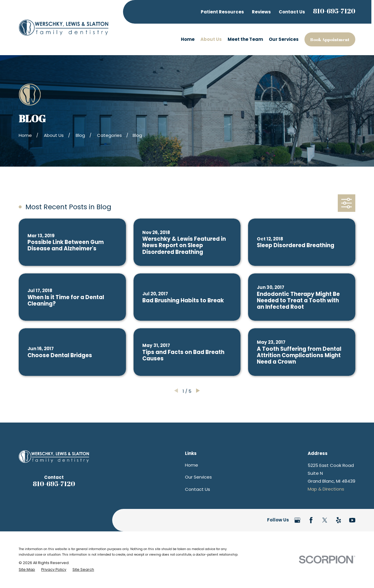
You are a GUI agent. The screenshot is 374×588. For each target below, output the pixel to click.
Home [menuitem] (188, 39)
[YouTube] (352, 520)
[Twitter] (325, 520)
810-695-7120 (334, 11)
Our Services (198, 477)
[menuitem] (27, 569)
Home (192, 465)
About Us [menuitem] (211, 39)
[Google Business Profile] (297, 520)
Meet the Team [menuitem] (245, 39)
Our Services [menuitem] (284, 39)
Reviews (261, 12)
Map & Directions (326, 489)
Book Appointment (330, 39)
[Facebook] (311, 520)
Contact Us (292, 12)
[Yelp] (338, 520)
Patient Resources (222, 12)
